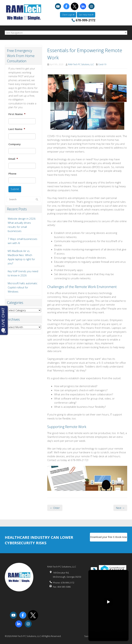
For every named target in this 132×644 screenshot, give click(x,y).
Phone (12, 173)
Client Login (68, 15)
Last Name (17, 129)
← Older (55, 508)
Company (15, 144)
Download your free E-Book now (108, 537)
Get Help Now (86, 15)
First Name (17, 114)
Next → (120, 508)
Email (13, 159)
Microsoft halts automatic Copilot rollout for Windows (23, 287)
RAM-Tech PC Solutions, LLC (81, 64)
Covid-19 (102, 64)
